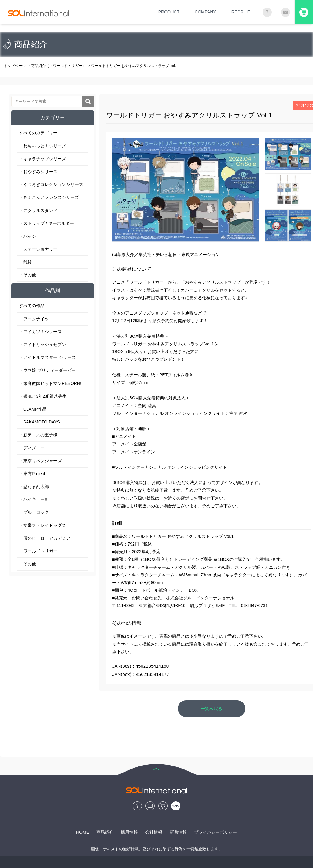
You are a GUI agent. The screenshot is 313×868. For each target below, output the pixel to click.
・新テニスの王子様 (38, 435)
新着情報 (178, 832)
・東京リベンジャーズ (40, 461)
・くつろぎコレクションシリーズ (51, 184)
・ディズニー (32, 448)
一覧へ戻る (212, 709)
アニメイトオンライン (134, 452)
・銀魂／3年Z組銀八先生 (43, 396)
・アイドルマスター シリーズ (47, 357)
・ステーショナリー (38, 249)
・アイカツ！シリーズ (40, 332)
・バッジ (28, 236)
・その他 (28, 275)
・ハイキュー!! (33, 499)
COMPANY (205, 12)
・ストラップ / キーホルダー (46, 223)
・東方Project (32, 474)
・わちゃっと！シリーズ (42, 146)
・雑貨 (25, 262)
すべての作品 (32, 306)
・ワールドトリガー (38, 551)
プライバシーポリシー (215, 832)
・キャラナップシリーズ (42, 159)
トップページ (15, 66)
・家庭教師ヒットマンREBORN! (50, 383)
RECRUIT (241, 12)
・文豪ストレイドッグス (42, 525)
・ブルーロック (34, 512)
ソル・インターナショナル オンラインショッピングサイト (171, 467)
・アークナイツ (34, 319)
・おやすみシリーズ (38, 172)
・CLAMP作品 (33, 409)
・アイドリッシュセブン (42, 345)
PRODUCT (169, 12)
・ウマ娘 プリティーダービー (47, 370)
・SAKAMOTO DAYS (39, 422)
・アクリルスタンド (38, 210)
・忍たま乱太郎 (34, 486)
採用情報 (129, 832)
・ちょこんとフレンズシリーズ (49, 197)
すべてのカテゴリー (38, 133)
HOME (83, 832)
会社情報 (154, 832)
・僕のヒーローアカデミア (45, 538)
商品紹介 (105, 832)
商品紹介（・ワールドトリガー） (58, 66)
